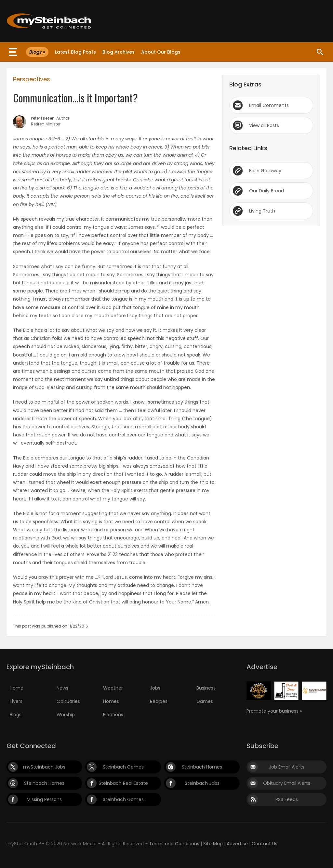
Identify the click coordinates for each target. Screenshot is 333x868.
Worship (66, 715)
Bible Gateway (265, 171)
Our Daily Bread (266, 191)
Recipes (159, 701)
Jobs (155, 688)
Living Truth (262, 211)
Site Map (213, 844)
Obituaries (68, 701)
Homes (111, 701)
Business (206, 688)
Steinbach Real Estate (123, 783)
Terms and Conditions (174, 844)
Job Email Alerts (287, 767)
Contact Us (265, 844)
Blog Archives (119, 52)
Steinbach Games (123, 767)
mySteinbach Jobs (44, 767)
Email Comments (269, 105)
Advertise (237, 844)
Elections (113, 715)
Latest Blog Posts (75, 52)
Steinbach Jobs (202, 783)
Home (17, 688)
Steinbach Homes (202, 767)
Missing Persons (44, 799)
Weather (113, 688)
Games (205, 701)
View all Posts (264, 125)
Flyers (16, 701)
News (62, 688)
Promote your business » (274, 711)
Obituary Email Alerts (287, 783)
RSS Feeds (287, 799)
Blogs (16, 715)
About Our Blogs (161, 52)
